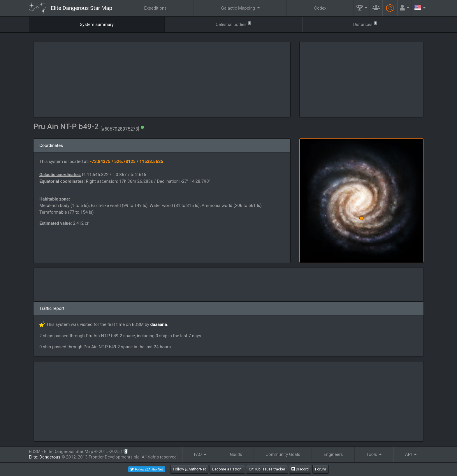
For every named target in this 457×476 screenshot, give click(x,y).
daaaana (159, 324)
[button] (362, 8)
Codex (320, 8)
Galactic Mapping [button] (239, 8)
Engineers (333, 454)
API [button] (409, 454)
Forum (321, 469)
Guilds (236, 454)
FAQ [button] (198, 454)
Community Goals (283, 454)
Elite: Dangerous (45, 457)
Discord (300, 469)
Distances (365, 24)
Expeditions (155, 8)
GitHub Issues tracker (267, 469)
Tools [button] (372, 454)
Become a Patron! (227, 469)
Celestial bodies (233, 24)
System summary (97, 24)
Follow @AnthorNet (189, 469)
